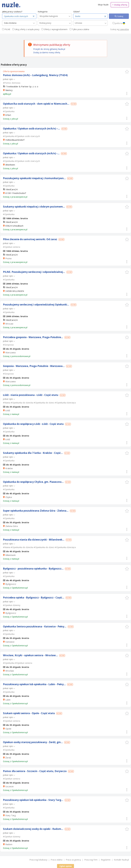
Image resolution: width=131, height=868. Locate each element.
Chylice (9, 497)
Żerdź (8, 758)
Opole (8, 729)
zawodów (124, 29)
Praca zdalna (57, 860)
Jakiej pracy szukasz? (12, 11)
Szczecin (9, 786)
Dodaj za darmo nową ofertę (47, 52)
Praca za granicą (73, 860)
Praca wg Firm (91, 860)
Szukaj (120, 16)
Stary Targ (11, 815)
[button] (127, 72)
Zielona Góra (12, 526)
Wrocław (10, 671)
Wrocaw (9, 324)
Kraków (9, 468)
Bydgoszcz (11, 584)
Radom (9, 844)
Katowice (10, 642)
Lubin (8, 700)
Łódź (8, 410)
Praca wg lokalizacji (38, 860)
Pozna (8, 258)
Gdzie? (77, 11)
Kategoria (43, 11)
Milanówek (10, 555)
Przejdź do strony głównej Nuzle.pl (49, 49)
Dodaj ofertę (120, 5)
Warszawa (10, 352)
